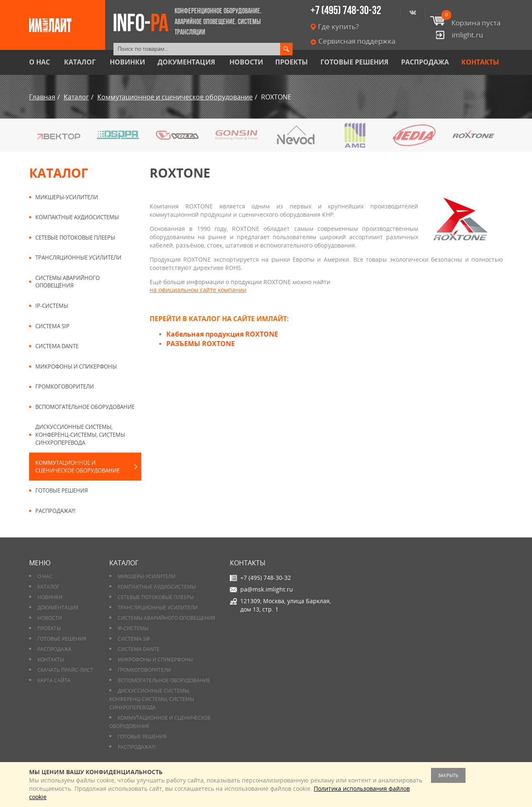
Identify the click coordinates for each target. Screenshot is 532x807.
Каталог (80, 62)
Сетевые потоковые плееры (75, 238)
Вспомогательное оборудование (85, 407)
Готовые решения (355, 62)
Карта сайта (54, 680)
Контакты (480, 62)
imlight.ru (467, 35)
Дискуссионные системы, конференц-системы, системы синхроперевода (80, 434)
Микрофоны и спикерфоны (76, 366)
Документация (186, 62)
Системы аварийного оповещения (68, 282)
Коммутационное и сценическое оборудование (78, 467)
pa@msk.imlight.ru (267, 589)
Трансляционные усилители (78, 257)
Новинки (127, 62)
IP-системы (52, 306)
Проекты (292, 62)
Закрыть (448, 775)
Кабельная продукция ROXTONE (222, 334)
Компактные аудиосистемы (77, 217)
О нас (39, 62)
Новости (246, 62)
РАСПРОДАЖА (425, 62)
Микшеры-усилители (67, 197)
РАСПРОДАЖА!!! (55, 511)
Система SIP (52, 326)
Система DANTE (57, 346)
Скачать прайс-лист (65, 670)
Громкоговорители (65, 386)
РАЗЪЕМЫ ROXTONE (201, 344)
